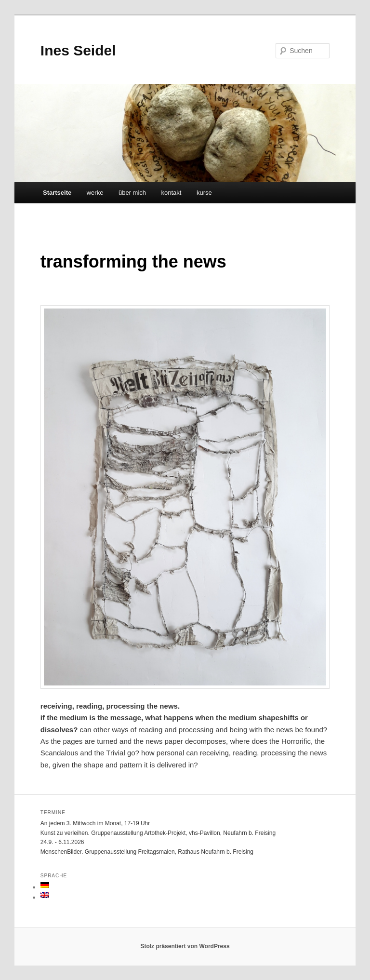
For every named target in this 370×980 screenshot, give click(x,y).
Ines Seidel (78, 50)
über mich (132, 193)
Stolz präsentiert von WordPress (185, 946)
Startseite (57, 193)
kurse (204, 193)
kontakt (172, 193)
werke (95, 193)
